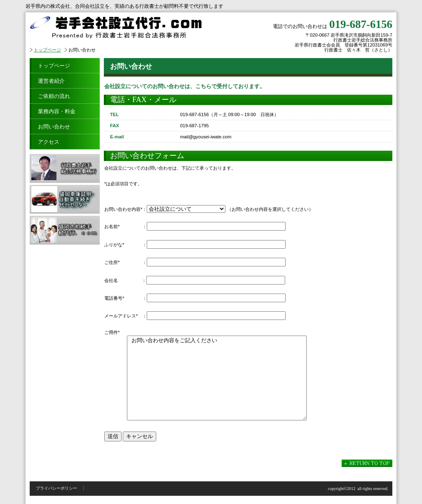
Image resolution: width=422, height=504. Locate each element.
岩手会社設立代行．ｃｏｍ (133, 27)
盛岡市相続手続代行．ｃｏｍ (65, 230)
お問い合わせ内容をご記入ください (217, 378)
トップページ (47, 50)
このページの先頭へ (367, 463)
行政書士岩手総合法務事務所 (65, 168)
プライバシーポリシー (56, 488)
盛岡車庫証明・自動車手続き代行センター (65, 199)
